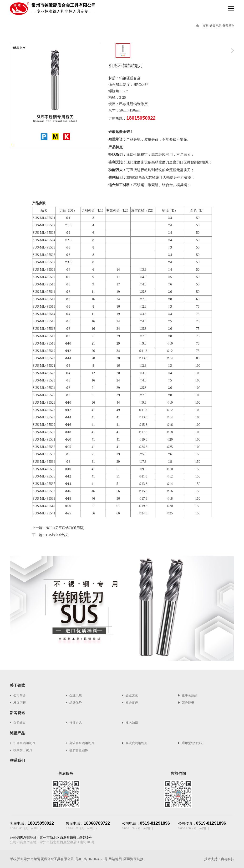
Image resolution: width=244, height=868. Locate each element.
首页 (205, 26)
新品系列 (229, 26)
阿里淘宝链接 (133, 859)
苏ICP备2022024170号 (91, 859)
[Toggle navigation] (231, 9)
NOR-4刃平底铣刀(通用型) (65, 528)
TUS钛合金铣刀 (57, 535)
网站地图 (115, 859)
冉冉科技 (228, 859)
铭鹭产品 (215, 26)
